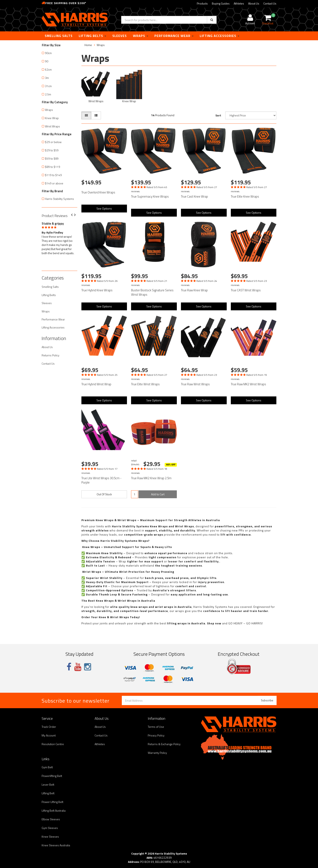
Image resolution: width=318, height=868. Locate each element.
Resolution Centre (53, 744)
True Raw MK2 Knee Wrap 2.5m (151, 478)
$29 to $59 (52, 150)
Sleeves (120, 36)
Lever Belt (48, 784)
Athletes (239, 3)
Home (88, 45)
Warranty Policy (157, 753)
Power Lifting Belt (52, 802)
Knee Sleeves (50, 837)
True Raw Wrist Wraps (195, 384)
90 (47, 61)
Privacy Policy (156, 735)
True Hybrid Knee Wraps (97, 290)
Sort (218, 115)
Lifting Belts (92, 36)
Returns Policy (50, 355)
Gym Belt (47, 767)
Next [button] (76, 215)
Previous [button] (73, 215)
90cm (48, 53)
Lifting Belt (48, 793)
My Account (49, 735)
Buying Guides (221, 3)
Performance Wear (174, 36)
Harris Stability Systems (59, 199)
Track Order (49, 727)
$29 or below (53, 142)
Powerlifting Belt (52, 776)
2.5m (48, 94)
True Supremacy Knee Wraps (150, 196)
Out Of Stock (104, 494)
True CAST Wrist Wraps (246, 290)
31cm (48, 86)
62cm (48, 69)
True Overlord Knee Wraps (98, 192)
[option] (59, 238)
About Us (254, 3)
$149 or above (54, 183)
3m (47, 78)
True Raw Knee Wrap (194, 290)
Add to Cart (158, 494)
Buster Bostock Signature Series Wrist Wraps (152, 292)
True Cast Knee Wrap (194, 196)
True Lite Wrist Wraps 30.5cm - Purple (102, 480)
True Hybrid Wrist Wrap (96, 384)
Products (202, 3)
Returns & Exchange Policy (164, 744)
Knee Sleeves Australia (56, 845)
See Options (104, 208)
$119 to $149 (53, 175)
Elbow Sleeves (51, 819)
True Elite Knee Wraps (245, 196)
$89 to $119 (53, 167)
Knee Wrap (52, 118)
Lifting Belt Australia (54, 810)
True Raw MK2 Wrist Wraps (248, 384)
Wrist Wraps (52, 126)
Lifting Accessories (219, 36)
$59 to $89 (52, 158)
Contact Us (270, 3)
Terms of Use (156, 727)
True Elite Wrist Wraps (145, 384)
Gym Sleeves (50, 828)
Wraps (141, 36)
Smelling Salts (59, 36)
